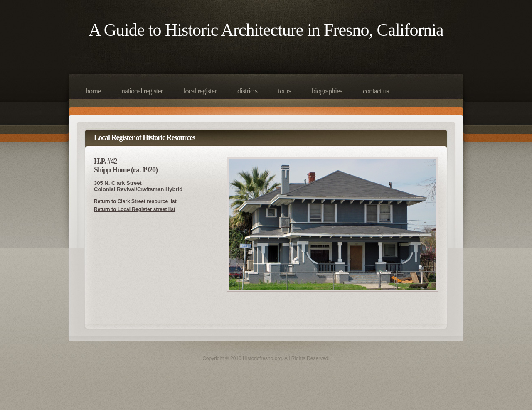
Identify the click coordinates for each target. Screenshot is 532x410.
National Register (142, 91)
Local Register (200, 91)
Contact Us (376, 91)
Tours (284, 91)
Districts (247, 91)
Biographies (327, 91)
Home (93, 91)
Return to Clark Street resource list (135, 201)
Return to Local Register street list (135, 209)
